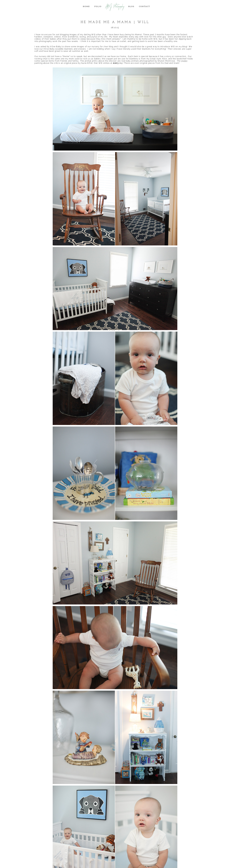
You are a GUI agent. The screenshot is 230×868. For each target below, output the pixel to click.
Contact (145, 7)
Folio (98, 7)
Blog (131, 7)
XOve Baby (56, 47)
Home (86, 7)
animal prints (91, 61)
